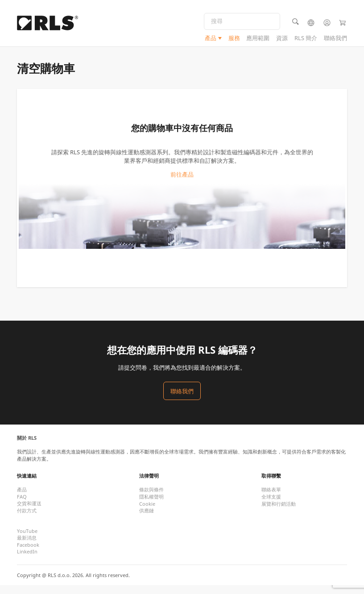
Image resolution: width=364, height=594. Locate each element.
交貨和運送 (29, 512)
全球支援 (271, 505)
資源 (282, 40)
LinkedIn (27, 560)
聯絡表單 (271, 498)
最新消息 (27, 547)
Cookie (147, 513)
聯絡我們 (335, 40)
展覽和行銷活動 (279, 513)
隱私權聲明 (151, 505)
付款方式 (27, 519)
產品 (211, 40)
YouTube (27, 540)
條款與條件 (151, 498)
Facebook (28, 554)
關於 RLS (27, 447)
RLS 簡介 (306, 40)
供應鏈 (147, 519)
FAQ (22, 505)
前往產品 (182, 183)
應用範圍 (258, 40)
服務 (234, 40)
